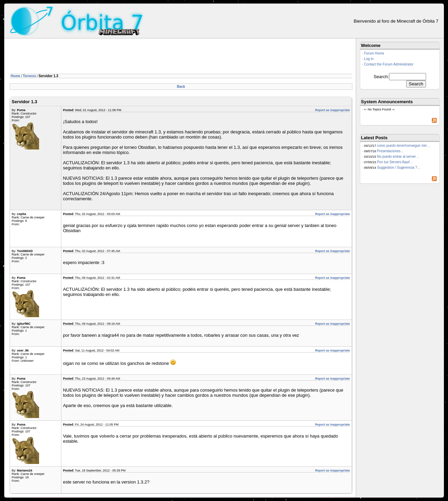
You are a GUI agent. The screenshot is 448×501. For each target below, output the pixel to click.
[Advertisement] (134, 57)
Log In (369, 59)
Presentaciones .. (390, 151)
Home (15, 76)
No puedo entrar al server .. (398, 157)
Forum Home (374, 53)
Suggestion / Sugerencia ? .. (399, 168)
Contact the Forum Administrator (389, 64)
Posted (68, 110)
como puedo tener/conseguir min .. (403, 146)
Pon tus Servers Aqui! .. (395, 162)
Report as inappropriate (332, 110)
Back (181, 87)
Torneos (29, 76)
